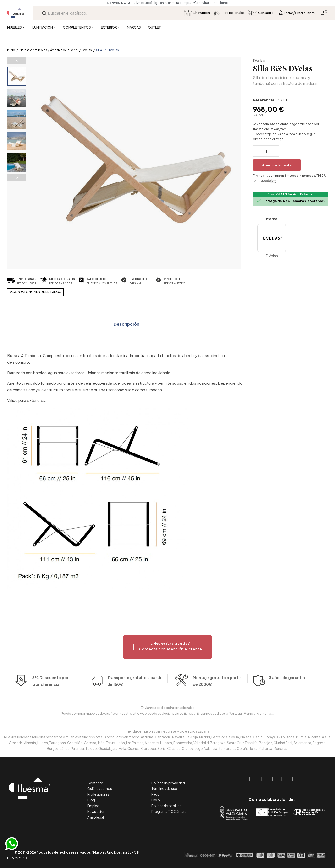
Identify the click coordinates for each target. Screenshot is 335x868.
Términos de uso (164, 788)
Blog (91, 800)
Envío (156, 800)
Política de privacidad (168, 783)
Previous (17, 61)
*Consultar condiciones (230, 3)
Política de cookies (166, 806)
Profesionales (98, 794)
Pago (156, 794)
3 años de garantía (287, 687)
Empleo (93, 806)
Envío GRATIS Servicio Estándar (291, 194)
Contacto (95, 783)
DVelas (259, 61)
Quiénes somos (100, 788)
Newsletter (96, 811)
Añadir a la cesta (277, 165)
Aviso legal (96, 817)
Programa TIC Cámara (169, 811)
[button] (167, 647)
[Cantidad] (266, 151)
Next (17, 178)
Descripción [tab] (126, 324)
